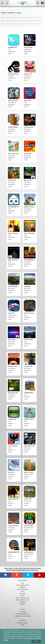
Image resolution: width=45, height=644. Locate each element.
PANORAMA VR (14, 552)
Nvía (10, 49)
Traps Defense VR (14, 526)
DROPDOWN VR (14, 127)
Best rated (23, 593)
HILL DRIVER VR (14, 287)
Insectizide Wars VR (30, 47)
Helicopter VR (29, 446)
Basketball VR (13, 499)
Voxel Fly (11, 313)
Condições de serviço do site (23, 616)
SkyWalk (27, 287)
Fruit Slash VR (29, 233)
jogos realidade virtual (23, 585)
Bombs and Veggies (14, 366)
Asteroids (12, 340)
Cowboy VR (28, 366)
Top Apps (22, 604)
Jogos (22, 583)
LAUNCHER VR (13, 207)
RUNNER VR (13, 47)
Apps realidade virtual (22, 600)
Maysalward (12, 102)
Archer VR (28, 499)
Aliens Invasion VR (14, 100)
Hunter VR (12, 180)
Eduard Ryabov (29, 554)
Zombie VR (12, 419)
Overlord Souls (30, 313)
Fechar (36, 641)
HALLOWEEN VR (30, 260)
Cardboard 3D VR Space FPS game (30, 552)
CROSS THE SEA (30, 419)
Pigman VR (28, 74)
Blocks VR (28, 180)
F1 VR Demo (28, 340)
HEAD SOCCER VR (30, 207)
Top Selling (23, 602)
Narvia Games (28, 474)
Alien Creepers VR (14, 233)
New (22, 591)
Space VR (27, 100)
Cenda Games (13, 315)
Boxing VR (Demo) (14, 260)
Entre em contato (22, 623)
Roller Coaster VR (30, 472)
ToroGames (28, 76)
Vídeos (23, 596)
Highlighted (23, 587)
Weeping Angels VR (14, 74)
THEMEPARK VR (30, 393)
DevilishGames (29, 528)
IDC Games (28, 129)
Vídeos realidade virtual (22, 598)
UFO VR (11, 472)
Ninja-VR (11, 76)
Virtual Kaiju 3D (30, 526)
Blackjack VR (13, 393)
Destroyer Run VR (14, 154)
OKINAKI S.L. (28, 49)
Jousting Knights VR (14, 446)
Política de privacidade (22, 614)
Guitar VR (28, 154)
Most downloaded (22, 589)
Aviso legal (22, 612)
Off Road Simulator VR (30, 127)
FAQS (23, 625)
